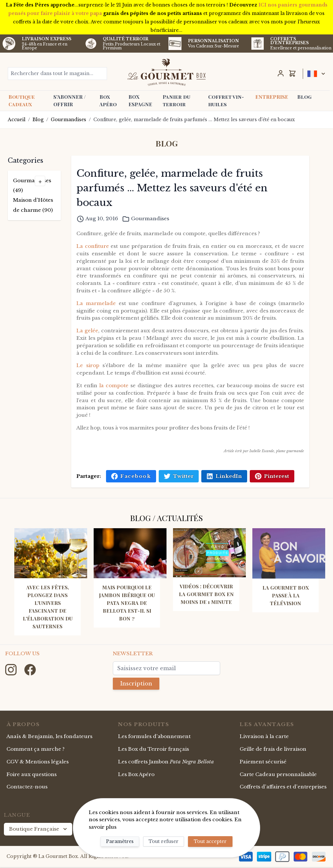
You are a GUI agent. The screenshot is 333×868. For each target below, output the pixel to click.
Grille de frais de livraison (273, 750)
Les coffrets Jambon (166, 762)
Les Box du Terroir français (153, 750)
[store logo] (166, 72)
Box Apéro (108, 101)
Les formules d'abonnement (154, 737)
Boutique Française (39, 830)
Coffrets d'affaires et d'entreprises (283, 787)
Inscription (138, 684)
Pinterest (272, 476)
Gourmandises (68, 120)
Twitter (179, 476)
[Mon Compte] (281, 73)
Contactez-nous (27, 787)
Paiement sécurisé (263, 762)
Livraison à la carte (264, 737)
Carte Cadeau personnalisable (278, 775)
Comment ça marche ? (36, 750)
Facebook (131, 476)
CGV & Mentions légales (38, 762)
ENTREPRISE (272, 97)
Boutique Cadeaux (22, 101)
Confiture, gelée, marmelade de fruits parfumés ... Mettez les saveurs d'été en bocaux (194, 120)
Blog (304, 97)
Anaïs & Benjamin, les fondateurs (49, 737)
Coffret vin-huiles (226, 101)
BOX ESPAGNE (140, 101)
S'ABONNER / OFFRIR (70, 101)
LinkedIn (224, 476)
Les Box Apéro (136, 775)
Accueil (17, 120)
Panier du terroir (176, 101)
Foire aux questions (32, 775)
